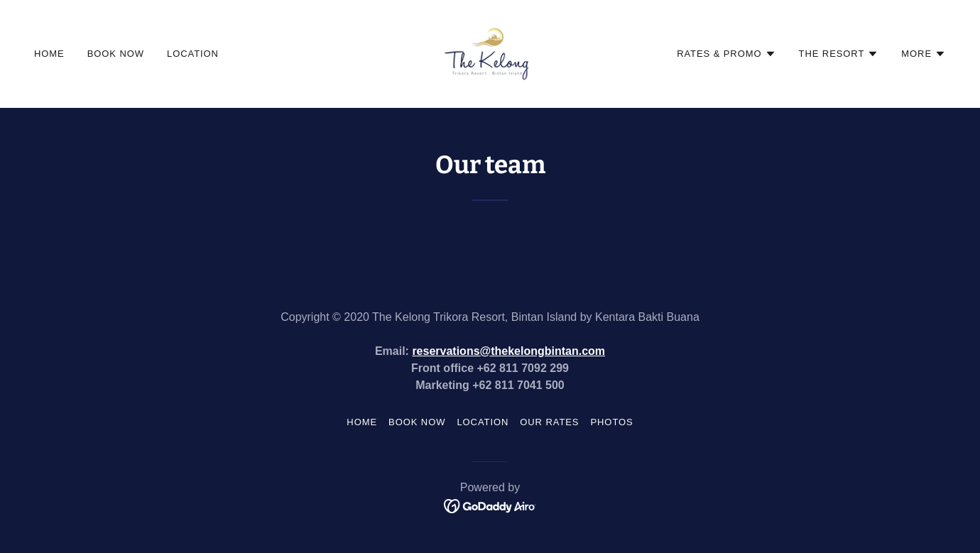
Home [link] (49, 54)
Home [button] (362, 422)
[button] (726, 54)
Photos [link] (611, 422)
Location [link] (193, 54)
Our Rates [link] (549, 422)
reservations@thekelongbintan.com (508, 351)
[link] (490, 53)
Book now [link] (116, 54)
